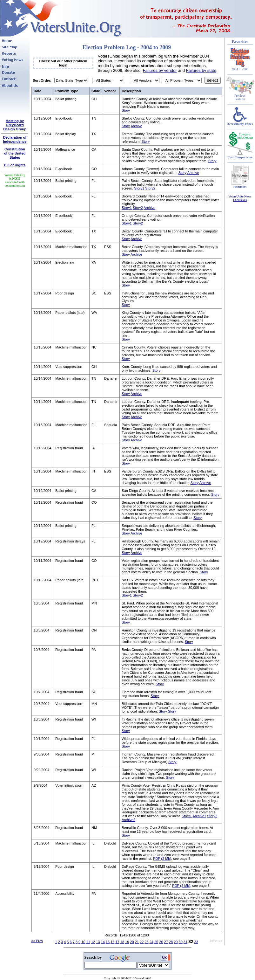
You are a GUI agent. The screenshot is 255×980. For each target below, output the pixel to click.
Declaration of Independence (15, 139)
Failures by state (201, 70)
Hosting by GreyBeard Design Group (15, 125)
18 (122, 942)
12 (93, 942)
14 (103, 942)
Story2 (150, 188)
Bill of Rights (15, 165)
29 (176, 942)
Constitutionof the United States (15, 153)
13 (98, 942)
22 (142, 942)
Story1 (139, 188)
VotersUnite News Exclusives (240, 198)
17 (117, 942)
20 (132, 942)
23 (146, 942)
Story (126, 110)
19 (127, 942)
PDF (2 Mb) (162, 859)
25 (156, 942)
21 (137, 942)
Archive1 (199, 816)
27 (166, 942)
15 (108, 942)
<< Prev (37, 941)
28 (171, 942)
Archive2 (128, 820)
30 (181, 942)
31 (185, 942)
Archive (136, 126)
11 (88, 942)
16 (112, 942)
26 (161, 942)
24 (151, 942)
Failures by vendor (160, 70)
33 (196, 942)
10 (83, 942)
